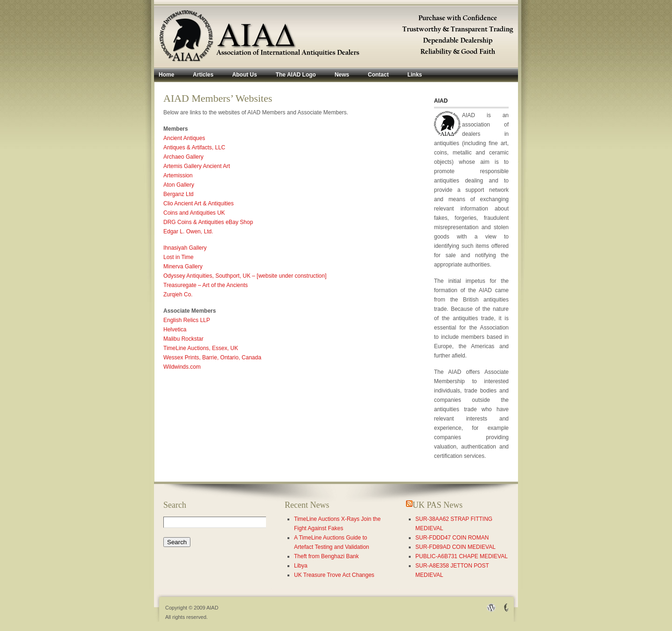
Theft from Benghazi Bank (326, 556)
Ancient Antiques (184, 138)
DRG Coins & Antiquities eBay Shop (208, 222)
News (342, 75)
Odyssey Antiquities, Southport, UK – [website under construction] (245, 276)
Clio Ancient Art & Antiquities (199, 203)
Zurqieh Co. (178, 294)
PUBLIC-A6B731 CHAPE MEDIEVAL (462, 556)
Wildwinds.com (182, 367)
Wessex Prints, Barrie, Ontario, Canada (212, 358)
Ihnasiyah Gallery (185, 248)
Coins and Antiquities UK (194, 213)
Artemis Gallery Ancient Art (197, 166)
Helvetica (175, 330)
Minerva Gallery (183, 266)
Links (415, 75)
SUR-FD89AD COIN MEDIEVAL (455, 547)
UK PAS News (437, 505)
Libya (301, 566)
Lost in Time (178, 257)
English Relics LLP (187, 320)
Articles (203, 75)
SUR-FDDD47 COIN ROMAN (452, 538)
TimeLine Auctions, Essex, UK (201, 348)
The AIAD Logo (296, 75)
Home (166, 75)
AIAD (212, 608)
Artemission (178, 175)
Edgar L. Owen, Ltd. (188, 231)
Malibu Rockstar (183, 339)
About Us (244, 75)
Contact (378, 75)
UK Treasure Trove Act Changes (334, 575)
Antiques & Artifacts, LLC (194, 147)
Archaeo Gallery (183, 157)
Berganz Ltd (178, 194)
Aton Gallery (179, 185)
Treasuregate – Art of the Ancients (206, 285)
